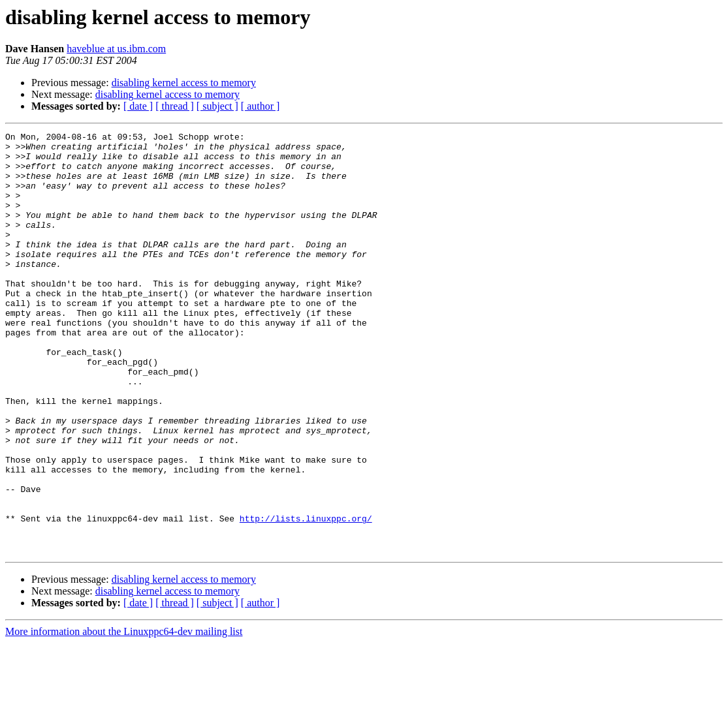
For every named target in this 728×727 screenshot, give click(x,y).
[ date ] (138, 106)
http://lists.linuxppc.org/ (306, 596)
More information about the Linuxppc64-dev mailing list (124, 716)
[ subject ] (217, 106)
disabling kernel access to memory (184, 83)
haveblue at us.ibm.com (116, 49)
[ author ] (261, 106)
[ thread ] (175, 106)
